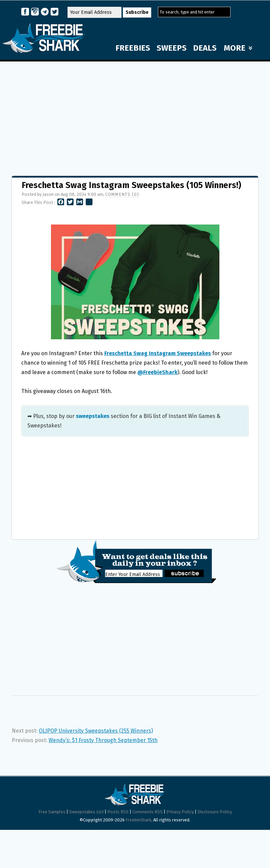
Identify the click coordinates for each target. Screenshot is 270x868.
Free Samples (52, 812)
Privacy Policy (180, 812)
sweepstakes (93, 416)
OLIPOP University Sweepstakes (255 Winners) (96, 731)
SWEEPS (172, 48)
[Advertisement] (135, 115)
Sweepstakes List (86, 812)
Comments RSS (147, 812)
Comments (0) (122, 194)
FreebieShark (138, 820)
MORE (238, 48)
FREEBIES (133, 48)
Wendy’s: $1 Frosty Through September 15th (103, 740)
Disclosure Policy (215, 812)
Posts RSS (118, 812)
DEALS (205, 48)
